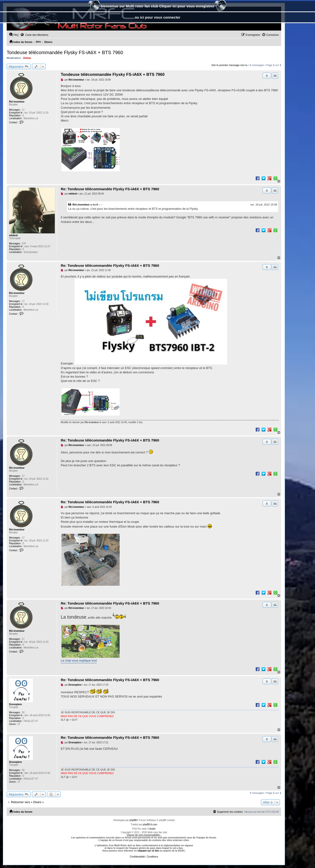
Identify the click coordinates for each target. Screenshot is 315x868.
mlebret (13, 235)
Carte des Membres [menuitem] (34, 35)
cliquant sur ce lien (148, 851)
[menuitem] (14, 35)
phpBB (133, 820)
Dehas (27, 58)
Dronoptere (15, 704)
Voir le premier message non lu (229, 65)
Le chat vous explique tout (79, 660)
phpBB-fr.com (150, 824)
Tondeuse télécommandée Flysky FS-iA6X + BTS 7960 (65, 52)
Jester (152, 829)
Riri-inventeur (17, 102)
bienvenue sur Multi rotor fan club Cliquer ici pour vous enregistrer (157, 7)
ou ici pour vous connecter (157, 17)
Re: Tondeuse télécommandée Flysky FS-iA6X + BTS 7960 (110, 189)
